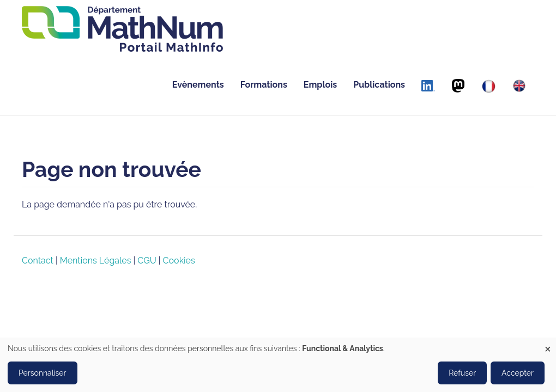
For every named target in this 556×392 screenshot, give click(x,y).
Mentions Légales (96, 261)
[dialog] (278, 365)
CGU (147, 261)
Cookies (179, 261)
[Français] (489, 86)
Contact (38, 261)
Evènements (198, 85)
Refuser (462, 373)
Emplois (320, 85)
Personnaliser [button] (43, 373)
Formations (264, 85)
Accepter (518, 373)
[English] (519, 86)
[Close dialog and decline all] (548, 344)
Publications (379, 85)
